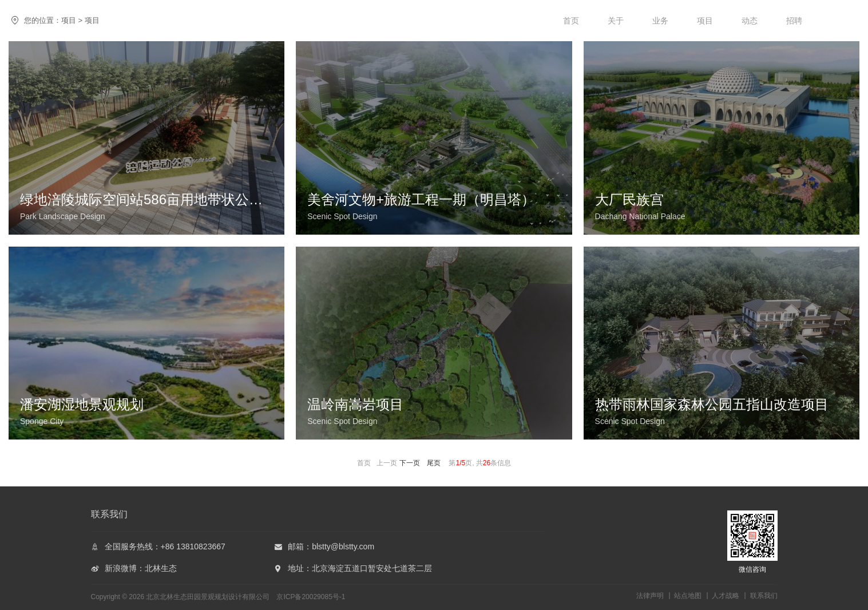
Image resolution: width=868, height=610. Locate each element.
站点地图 (688, 596)
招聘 (794, 21)
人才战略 (726, 596)
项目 (705, 21)
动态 (750, 21)
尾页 (434, 463)
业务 (660, 21)
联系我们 (764, 596)
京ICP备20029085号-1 (311, 597)
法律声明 (650, 596)
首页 (571, 21)
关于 (616, 21)
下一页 (410, 463)
